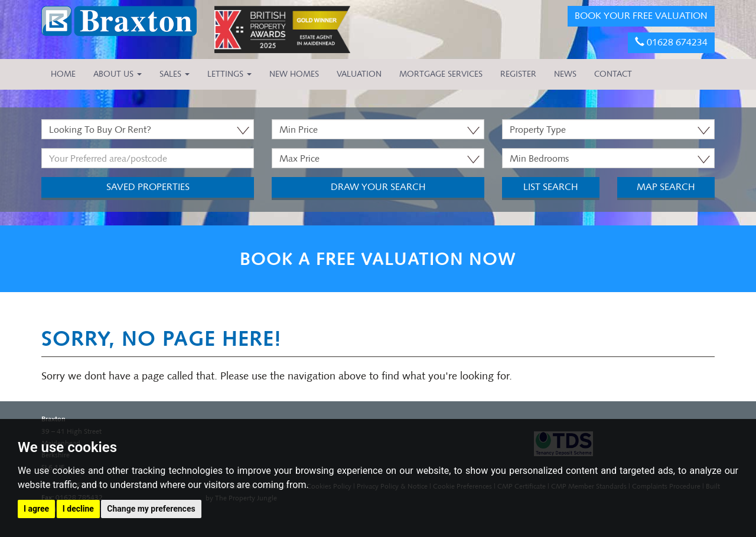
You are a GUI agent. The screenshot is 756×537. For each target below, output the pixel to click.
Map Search (666, 187)
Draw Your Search (378, 187)
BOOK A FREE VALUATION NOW (378, 259)
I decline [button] (78, 509)
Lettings (229, 74)
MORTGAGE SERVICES (441, 74)
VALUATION (359, 74)
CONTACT (613, 74)
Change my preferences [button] (151, 509)
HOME (63, 74)
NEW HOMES (294, 74)
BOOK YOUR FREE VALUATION (641, 16)
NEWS (565, 74)
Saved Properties (148, 187)
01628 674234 (671, 42)
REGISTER (518, 74)
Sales (175, 74)
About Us (118, 74)
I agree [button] (36, 509)
